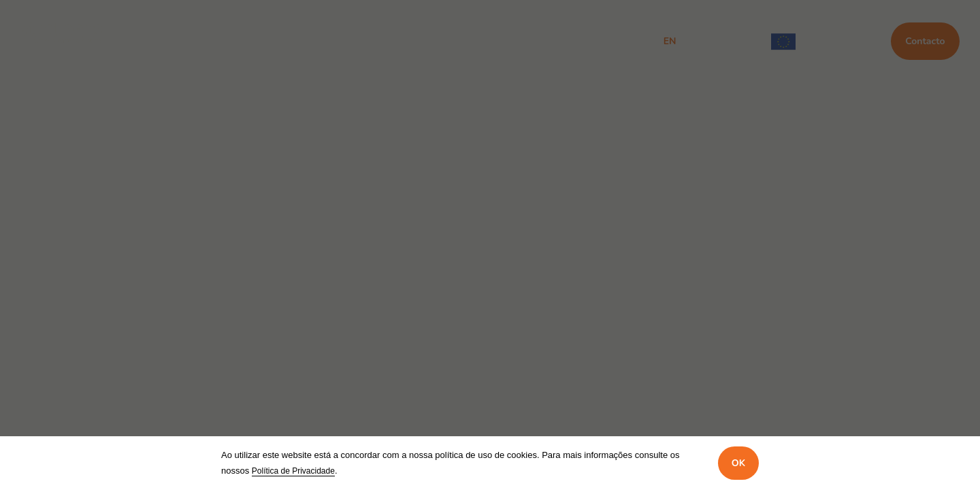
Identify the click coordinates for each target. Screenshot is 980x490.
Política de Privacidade (293, 471)
